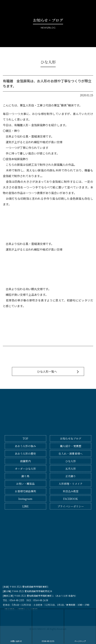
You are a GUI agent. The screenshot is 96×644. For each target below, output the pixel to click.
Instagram (25, 499)
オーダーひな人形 (25, 469)
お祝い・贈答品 (25, 484)
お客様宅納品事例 (25, 491)
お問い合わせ (16, 626)
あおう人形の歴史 (25, 454)
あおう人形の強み (25, 446)
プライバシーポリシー (71, 506)
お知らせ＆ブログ (71, 438)
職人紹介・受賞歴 (71, 446)
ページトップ (80, 626)
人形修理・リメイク (71, 484)
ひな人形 (71, 461)
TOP (25, 438)
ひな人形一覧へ (47, 371)
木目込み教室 (71, 491)
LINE (25, 506)
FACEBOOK (71, 499)
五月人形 (71, 469)
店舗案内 (25, 461)
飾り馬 (25, 476)
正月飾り (71, 476)
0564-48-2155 (48, 626)
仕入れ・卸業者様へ (71, 454)
